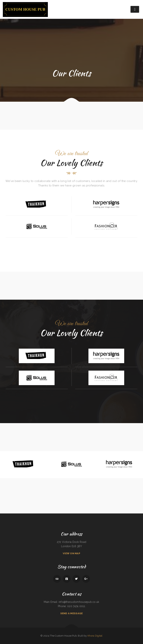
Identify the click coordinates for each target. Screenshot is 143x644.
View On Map (71, 553)
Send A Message (72, 613)
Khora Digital (95, 636)
